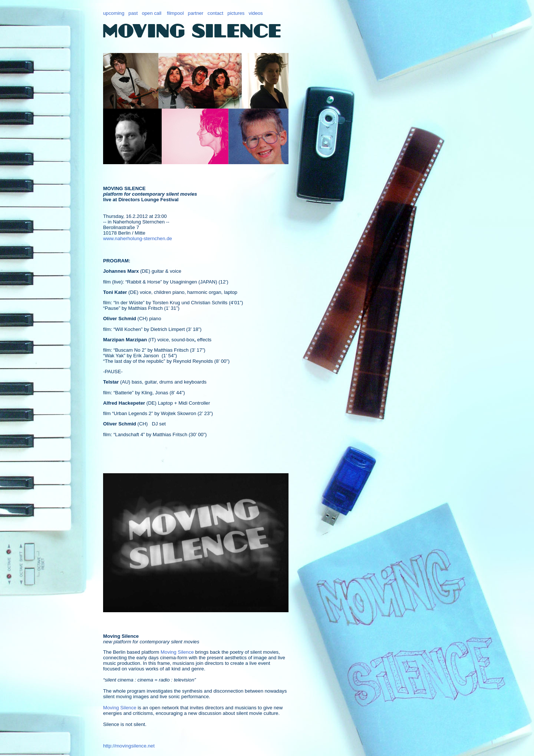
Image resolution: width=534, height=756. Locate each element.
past (133, 13)
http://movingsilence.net (129, 746)
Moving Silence (177, 652)
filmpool (175, 13)
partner (196, 13)
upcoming (114, 13)
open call (151, 13)
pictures (236, 13)
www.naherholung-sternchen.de (138, 238)
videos (256, 13)
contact (216, 13)
